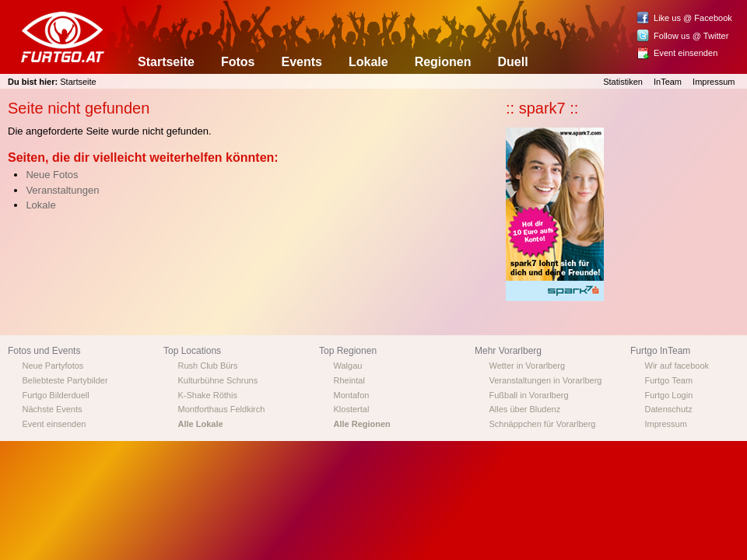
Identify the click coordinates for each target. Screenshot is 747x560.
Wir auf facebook (677, 366)
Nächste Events (53, 409)
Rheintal (349, 380)
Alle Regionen (362, 424)
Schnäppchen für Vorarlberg (543, 424)
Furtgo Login (669, 395)
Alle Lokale (201, 424)
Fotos (238, 62)
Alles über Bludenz (525, 409)
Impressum (714, 82)
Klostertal (352, 409)
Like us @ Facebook (693, 18)
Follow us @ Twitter (691, 36)
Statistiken (623, 82)
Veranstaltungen (62, 190)
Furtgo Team (669, 380)
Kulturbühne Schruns (218, 380)
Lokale (368, 62)
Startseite (166, 62)
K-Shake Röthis (208, 395)
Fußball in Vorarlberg (529, 395)
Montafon (352, 395)
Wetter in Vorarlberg (528, 366)
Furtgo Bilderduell (56, 395)
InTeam (668, 82)
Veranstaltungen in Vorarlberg (546, 380)
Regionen (443, 62)
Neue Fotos (52, 175)
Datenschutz (669, 409)
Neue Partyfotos (53, 366)
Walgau (348, 366)
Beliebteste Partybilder (65, 380)
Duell (513, 62)
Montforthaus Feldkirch (222, 409)
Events (301, 62)
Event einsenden (686, 53)
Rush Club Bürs (208, 366)
